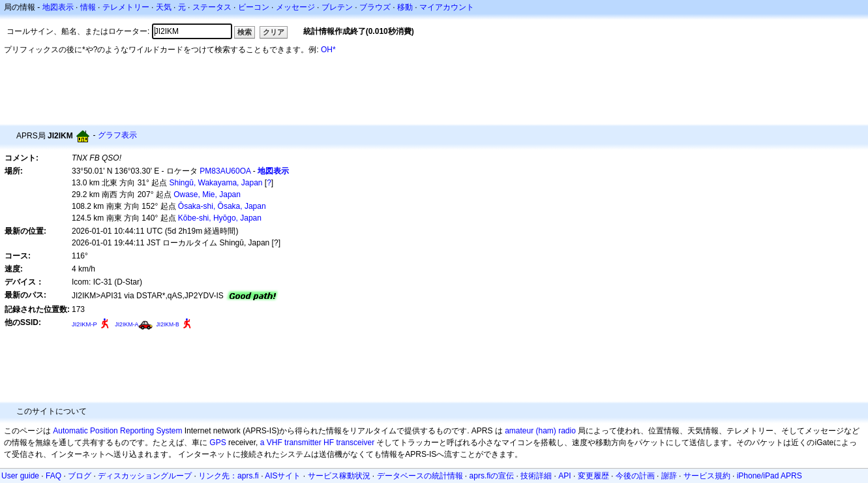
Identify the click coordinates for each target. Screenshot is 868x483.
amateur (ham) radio (540, 431)
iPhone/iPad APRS (770, 476)
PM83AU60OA (225, 171)
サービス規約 (707, 476)
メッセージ (295, 7)
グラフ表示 (117, 135)
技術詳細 (536, 476)
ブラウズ (375, 7)
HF (329, 443)
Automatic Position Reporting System (117, 431)
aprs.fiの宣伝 (492, 476)
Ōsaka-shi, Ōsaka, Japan (222, 206)
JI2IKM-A (127, 324)
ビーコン (254, 7)
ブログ (80, 476)
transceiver (355, 443)
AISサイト (283, 476)
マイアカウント (447, 7)
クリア (274, 32)
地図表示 (58, 7)
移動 (405, 7)
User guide (20, 476)
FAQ (53, 476)
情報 (88, 7)
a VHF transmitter (291, 443)
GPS (217, 443)
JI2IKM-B (168, 324)
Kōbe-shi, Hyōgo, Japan (220, 218)
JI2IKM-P (84, 324)
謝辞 (669, 476)
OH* (328, 50)
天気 (164, 7)
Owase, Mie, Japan (207, 195)
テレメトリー (126, 7)
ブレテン (337, 7)
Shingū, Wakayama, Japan (216, 183)
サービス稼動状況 (339, 476)
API (564, 476)
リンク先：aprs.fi (229, 476)
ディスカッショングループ (145, 476)
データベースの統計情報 (420, 476)
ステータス (212, 7)
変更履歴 (593, 476)
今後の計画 (635, 476)
